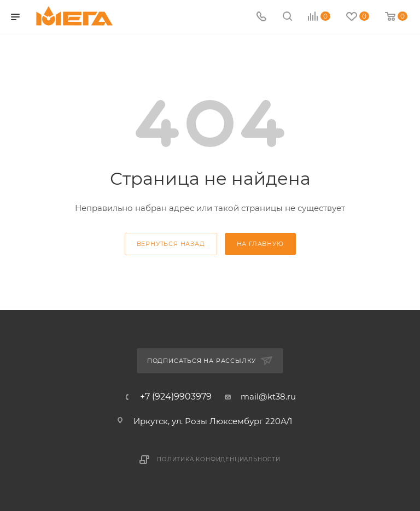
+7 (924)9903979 (176, 397)
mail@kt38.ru (268, 397)
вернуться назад (171, 244)
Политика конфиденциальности (219, 459)
